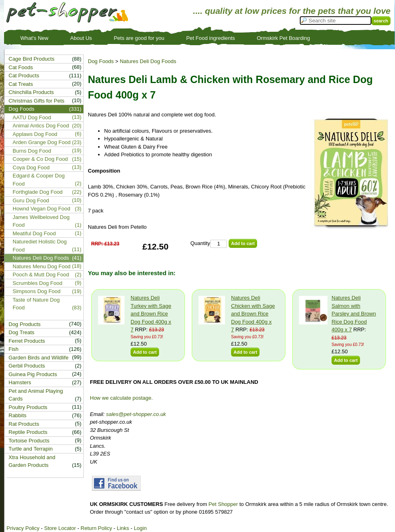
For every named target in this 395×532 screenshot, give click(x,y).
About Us (81, 38)
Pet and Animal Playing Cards (36, 395)
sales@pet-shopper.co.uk (136, 414)
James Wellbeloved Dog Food (41, 221)
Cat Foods (21, 67)
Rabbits (17, 415)
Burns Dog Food (32, 151)
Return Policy (96, 528)
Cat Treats (21, 84)
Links (123, 528)
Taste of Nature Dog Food (36, 304)
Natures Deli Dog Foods (148, 61)
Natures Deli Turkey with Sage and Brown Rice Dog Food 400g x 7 (151, 314)
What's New (34, 38)
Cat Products (24, 76)
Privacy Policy (23, 528)
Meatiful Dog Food (34, 233)
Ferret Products (27, 341)
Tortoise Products (29, 441)
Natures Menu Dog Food (41, 266)
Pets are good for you (139, 38)
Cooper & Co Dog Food (40, 159)
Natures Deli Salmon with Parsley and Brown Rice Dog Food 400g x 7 (354, 314)
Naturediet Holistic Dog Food (40, 246)
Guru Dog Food (31, 200)
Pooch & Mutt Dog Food (41, 275)
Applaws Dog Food (35, 134)
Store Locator (60, 528)
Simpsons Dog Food (37, 291)
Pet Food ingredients (211, 38)
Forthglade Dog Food (38, 192)
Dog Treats (22, 332)
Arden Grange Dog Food (41, 142)
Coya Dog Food (31, 167)
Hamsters (20, 382)
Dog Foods (101, 61)
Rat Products (24, 424)
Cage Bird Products (32, 59)
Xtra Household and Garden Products (32, 461)
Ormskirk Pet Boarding (283, 38)
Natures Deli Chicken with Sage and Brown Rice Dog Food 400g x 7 (253, 314)
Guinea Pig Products (33, 374)
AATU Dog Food (32, 117)
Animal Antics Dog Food (41, 126)
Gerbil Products (27, 366)
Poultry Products (28, 407)
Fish (14, 349)
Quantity (200, 243)
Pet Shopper (223, 504)
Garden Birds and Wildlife (38, 358)
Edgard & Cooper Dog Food (39, 180)
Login (140, 528)
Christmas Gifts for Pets (36, 101)
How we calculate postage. (121, 398)
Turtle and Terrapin (31, 449)
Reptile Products (28, 432)
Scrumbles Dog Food (37, 283)
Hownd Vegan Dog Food (41, 209)
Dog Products (25, 324)
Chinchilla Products (31, 92)
